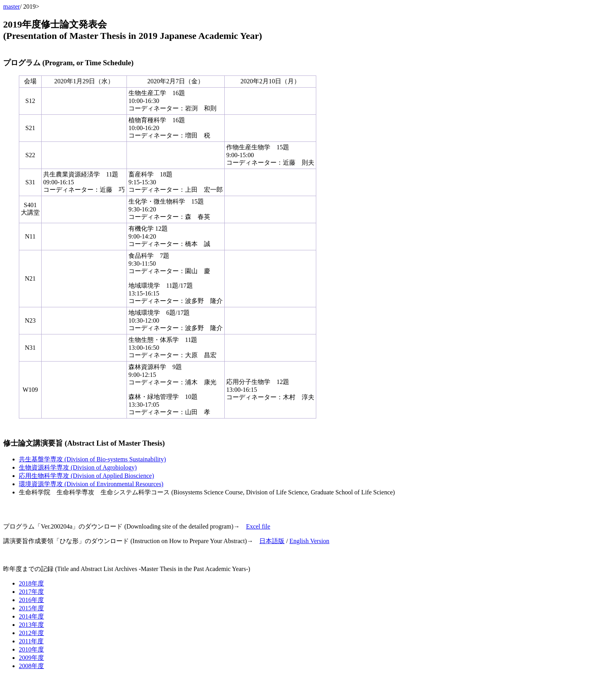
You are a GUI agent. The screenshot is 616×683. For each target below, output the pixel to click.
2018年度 (31, 583)
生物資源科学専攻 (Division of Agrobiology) (78, 467)
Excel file (258, 526)
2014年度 (31, 616)
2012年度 (31, 633)
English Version (309, 541)
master (12, 6)
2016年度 (31, 600)
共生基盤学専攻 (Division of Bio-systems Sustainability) (92, 459)
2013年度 (31, 625)
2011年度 (31, 641)
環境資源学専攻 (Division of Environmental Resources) (91, 484)
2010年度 (31, 649)
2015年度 (31, 608)
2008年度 (31, 666)
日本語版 (272, 541)
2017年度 (31, 592)
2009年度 (31, 658)
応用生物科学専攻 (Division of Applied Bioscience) (86, 476)
